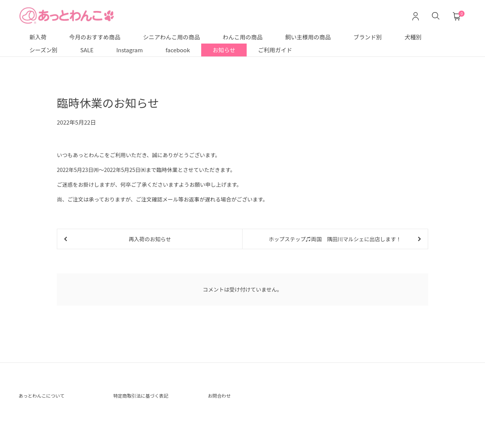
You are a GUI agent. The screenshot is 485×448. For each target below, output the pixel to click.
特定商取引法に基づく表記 (150, 398)
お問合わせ (223, 398)
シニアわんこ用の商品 (172, 37)
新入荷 (38, 37)
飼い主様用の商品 (308, 37)
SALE (87, 50)
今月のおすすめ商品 (95, 37)
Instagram (130, 50)
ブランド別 (368, 37)
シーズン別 (44, 50)
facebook (178, 50)
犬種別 (413, 37)
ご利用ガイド (275, 50)
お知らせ (224, 50)
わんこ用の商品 (243, 37)
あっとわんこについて (49, 398)
